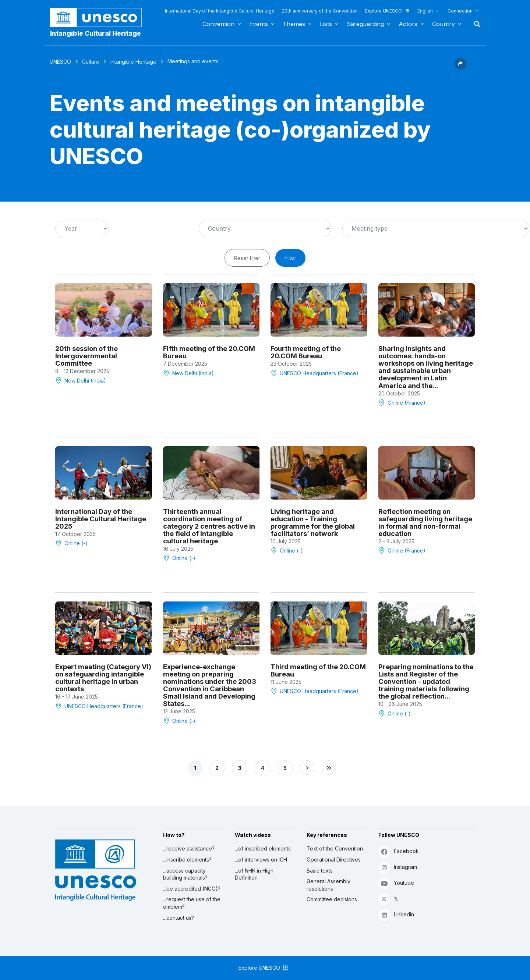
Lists (326, 24)
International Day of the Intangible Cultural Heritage (220, 11)
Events (259, 24)
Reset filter (247, 258)
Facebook (399, 851)
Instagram (398, 867)
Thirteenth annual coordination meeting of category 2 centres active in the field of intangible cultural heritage (209, 526)
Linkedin (396, 915)
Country (444, 24)
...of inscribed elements (263, 848)
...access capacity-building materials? (185, 874)
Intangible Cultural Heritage (96, 33)
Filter (290, 258)
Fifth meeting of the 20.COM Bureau (209, 352)
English (425, 11)
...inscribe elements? (187, 860)
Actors (408, 24)
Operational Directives (334, 860)
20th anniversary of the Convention (320, 11)
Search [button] (475, 24)
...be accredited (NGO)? (192, 889)
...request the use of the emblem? (192, 903)
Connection (460, 11)
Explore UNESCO (388, 11)
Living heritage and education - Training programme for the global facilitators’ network (313, 522)
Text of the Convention (335, 848)
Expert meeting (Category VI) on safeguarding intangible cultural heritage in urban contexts (103, 678)
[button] (460, 67)
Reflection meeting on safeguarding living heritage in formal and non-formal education (425, 522)
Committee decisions (332, 899)
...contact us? (179, 918)
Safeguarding (365, 24)
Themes (294, 24)
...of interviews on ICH (261, 860)
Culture (91, 62)
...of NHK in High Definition (254, 874)
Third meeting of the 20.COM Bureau (318, 670)
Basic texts (320, 871)
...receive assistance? (189, 848)
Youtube (396, 883)
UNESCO (60, 62)
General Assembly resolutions (328, 885)
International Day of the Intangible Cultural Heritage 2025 (101, 519)
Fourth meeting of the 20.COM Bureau (306, 352)
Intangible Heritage (133, 62)
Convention (218, 24)
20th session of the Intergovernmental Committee (86, 356)
